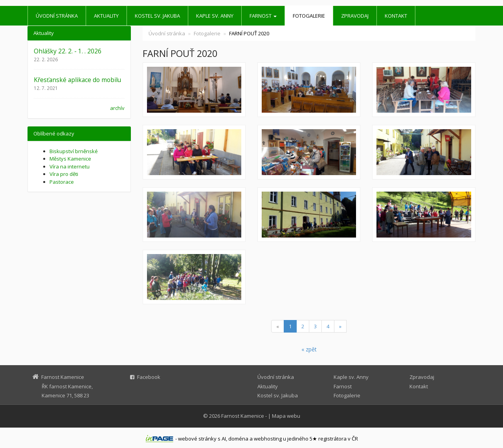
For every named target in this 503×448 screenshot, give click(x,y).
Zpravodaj (355, 16)
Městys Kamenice (70, 159)
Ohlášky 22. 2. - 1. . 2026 (68, 51)
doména (238, 439)
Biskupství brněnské (74, 151)
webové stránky (197, 439)
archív (117, 108)
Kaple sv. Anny (215, 16)
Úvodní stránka (57, 16)
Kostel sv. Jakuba (157, 16)
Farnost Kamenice (243, 416)
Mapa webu (286, 416)
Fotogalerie (309, 16)
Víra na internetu (70, 166)
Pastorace (62, 182)
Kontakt (396, 16)
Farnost (263, 16)
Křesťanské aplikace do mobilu (77, 80)
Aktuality (106, 16)
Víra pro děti (64, 174)
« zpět (309, 349)
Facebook (149, 377)
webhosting (268, 439)
